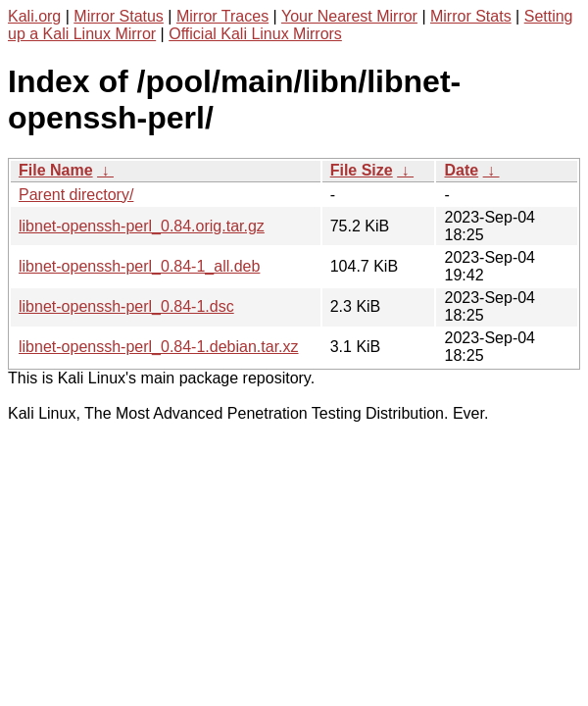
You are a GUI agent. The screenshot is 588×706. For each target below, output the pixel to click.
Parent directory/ (76, 195)
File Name (56, 170)
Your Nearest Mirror (349, 16)
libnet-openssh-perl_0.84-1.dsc (126, 306)
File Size (362, 170)
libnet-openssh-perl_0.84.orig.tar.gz (142, 226)
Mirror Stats (471, 16)
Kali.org (34, 16)
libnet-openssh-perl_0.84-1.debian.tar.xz (159, 347)
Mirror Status (119, 16)
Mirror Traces (222, 16)
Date (461, 170)
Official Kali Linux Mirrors (255, 34)
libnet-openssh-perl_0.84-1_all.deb (139, 266)
